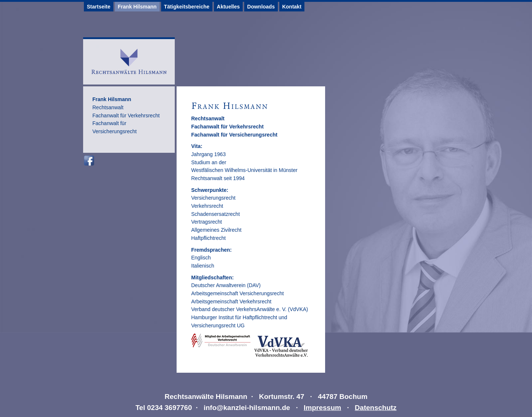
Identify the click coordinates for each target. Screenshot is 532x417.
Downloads (261, 7)
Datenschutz (376, 408)
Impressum (322, 408)
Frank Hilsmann (137, 7)
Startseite (99, 7)
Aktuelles (228, 7)
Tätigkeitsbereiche (187, 7)
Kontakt (292, 7)
